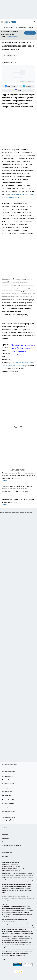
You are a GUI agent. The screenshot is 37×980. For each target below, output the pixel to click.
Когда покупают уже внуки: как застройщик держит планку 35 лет (18, 502)
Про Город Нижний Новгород (10, 800)
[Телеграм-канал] (27, 86)
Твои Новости (6, 768)
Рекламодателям (7, 853)
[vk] (16, 427)
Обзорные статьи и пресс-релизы (12, 845)
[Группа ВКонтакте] (10, 86)
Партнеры (5, 856)
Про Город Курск (7, 788)
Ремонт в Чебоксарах (8, 27)
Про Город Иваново (8, 780)
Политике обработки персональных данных (10, 37)
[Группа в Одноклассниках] (7, 820)
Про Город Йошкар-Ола (9, 772)
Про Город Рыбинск (8, 792)
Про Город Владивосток (9, 807)
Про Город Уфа (6, 795)
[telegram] (22, 427)
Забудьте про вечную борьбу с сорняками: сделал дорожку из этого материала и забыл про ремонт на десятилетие (18, 477)
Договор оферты (7, 842)
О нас (4, 831)
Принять (30, 33)
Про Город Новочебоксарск (10, 764)
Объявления (6, 838)
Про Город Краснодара (9, 812)
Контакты (5, 835)
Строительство (9, 55)
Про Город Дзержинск (8, 803)
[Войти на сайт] (34, 22)
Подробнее (6, 916)
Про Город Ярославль (8, 783)
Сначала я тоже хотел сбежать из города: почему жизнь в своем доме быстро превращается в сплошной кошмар (18, 490)
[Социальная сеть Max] (18, 90)
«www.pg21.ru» (16, 863)
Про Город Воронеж (8, 776)
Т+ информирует (21, 27)
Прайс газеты (6, 849)
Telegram (5, 827)
